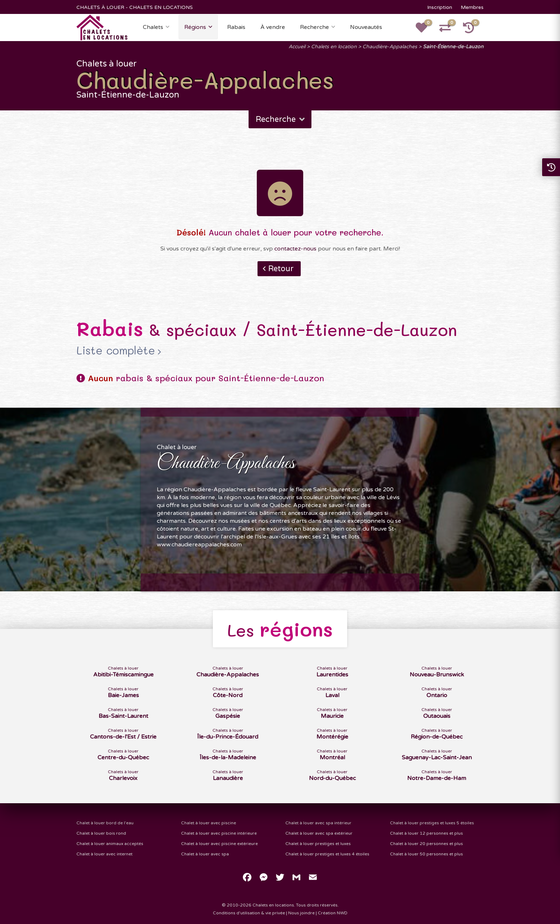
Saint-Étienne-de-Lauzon (453, 47)
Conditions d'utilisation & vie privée (249, 913)
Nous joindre (301, 913)
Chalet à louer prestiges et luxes (318, 844)
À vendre (273, 27)
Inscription (440, 7)
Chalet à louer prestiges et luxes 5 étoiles (432, 823)
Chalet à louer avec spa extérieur (319, 833)
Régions (195, 27)
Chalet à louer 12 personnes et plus (426, 833)
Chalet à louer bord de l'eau (105, 823)
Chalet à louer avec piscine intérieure (219, 833)
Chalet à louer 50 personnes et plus (426, 854)
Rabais (236, 27)
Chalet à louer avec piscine (209, 823)
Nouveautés (366, 27)
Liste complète (116, 351)
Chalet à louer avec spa (205, 854)
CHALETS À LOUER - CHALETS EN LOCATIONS (135, 7)
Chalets (153, 27)
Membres (472, 7)
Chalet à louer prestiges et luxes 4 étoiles (327, 854)
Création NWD (333, 913)
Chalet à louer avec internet (104, 854)
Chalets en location (334, 47)
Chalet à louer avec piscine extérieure (219, 844)
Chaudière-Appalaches (390, 47)
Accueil (297, 47)
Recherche (314, 27)
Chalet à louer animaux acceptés (110, 844)
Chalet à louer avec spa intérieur (318, 823)
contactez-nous (295, 249)
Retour (281, 269)
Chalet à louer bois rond (101, 833)
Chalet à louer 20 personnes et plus (426, 844)
